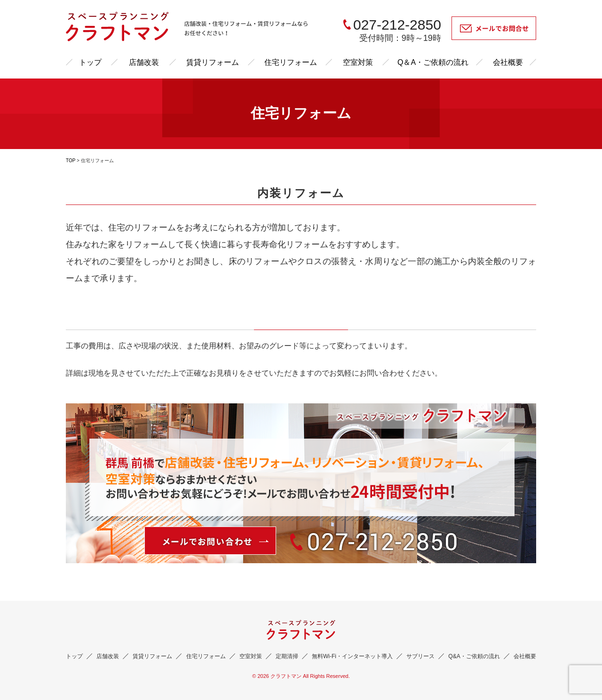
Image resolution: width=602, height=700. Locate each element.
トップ (90, 62)
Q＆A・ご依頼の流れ (433, 62)
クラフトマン (286, 676)
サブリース (420, 656)
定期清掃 (287, 656)
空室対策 (358, 62)
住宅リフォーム (291, 62)
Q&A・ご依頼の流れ (474, 656)
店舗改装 (144, 62)
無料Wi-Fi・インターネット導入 (352, 656)
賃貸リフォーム (213, 62)
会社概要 (508, 62)
